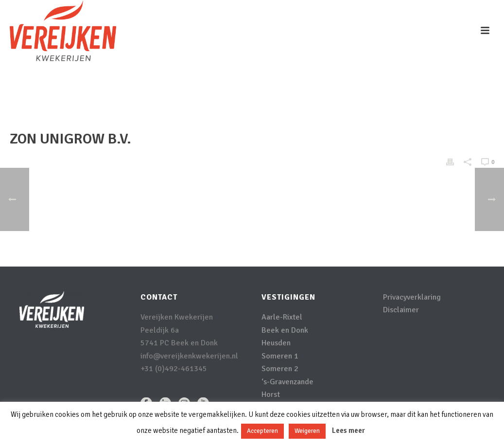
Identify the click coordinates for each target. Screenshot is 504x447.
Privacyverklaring (412, 297)
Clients (420, 95)
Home (394, 95)
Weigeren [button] (307, 431)
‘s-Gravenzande (287, 382)
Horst (271, 394)
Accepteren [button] (262, 431)
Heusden (276, 343)
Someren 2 (280, 369)
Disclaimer (401, 310)
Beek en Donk (285, 330)
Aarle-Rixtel (282, 317)
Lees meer (348, 430)
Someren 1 (280, 356)
